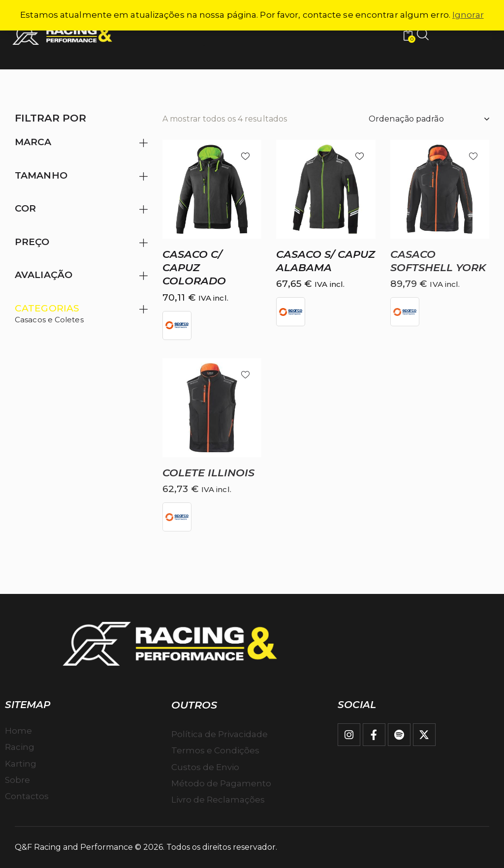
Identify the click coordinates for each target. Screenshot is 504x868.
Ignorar (468, 15)
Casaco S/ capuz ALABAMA (326, 261)
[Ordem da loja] (429, 119)
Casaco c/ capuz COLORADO (194, 268)
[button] (245, 156)
